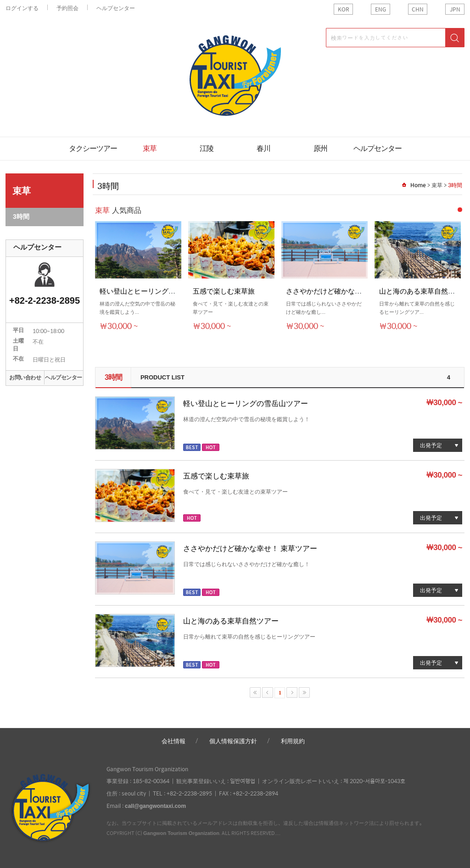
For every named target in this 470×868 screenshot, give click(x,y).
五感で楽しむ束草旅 (224, 291)
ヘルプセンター (116, 8)
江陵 (207, 148)
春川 (263, 148)
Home (418, 185)
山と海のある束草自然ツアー (231, 620)
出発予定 (431, 445)
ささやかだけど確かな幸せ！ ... (334, 291)
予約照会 (67, 8)
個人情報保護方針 (233, 741)
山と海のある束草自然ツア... (423, 291)
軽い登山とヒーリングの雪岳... (147, 291)
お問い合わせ (25, 378)
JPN (455, 9)
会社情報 (173, 741)
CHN (418, 9)
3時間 (21, 217)
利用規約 (293, 741)
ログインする (22, 8)
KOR (344, 9)
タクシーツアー (93, 148)
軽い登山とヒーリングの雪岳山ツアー (246, 403)
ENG (380, 9)
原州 (320, 148)
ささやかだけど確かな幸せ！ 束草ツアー (250, 548)
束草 (150, 148)
